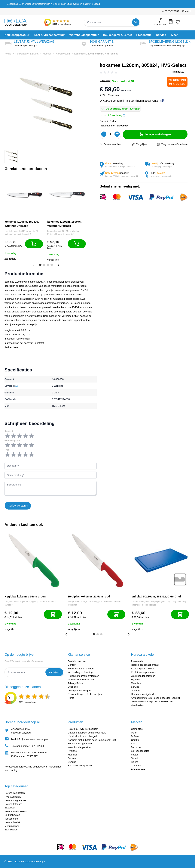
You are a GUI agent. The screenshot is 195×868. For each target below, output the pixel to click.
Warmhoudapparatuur (143, 676)
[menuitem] (17, 35)
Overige (135, 691)
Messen (47, 54)
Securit (135, 758)
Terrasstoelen (12, 819)
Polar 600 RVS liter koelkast (83, 729)
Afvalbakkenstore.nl (142, 698)
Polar (134, 733)
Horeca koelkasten (15, 793)
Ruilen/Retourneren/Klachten (83, 676)
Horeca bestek (12, 822)
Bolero (135, 762)
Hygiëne (136, 679)
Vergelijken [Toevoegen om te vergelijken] (139, 144)
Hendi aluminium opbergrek (83, 736)
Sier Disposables (140, 751)
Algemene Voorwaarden (81, 679)
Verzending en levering (80, 672)
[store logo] (19, 22)
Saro (134, 744)
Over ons (73, 687)
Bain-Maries (11, 830)
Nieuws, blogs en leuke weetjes (85, 694)
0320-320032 (38, 746)
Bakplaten (10, 808)
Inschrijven (54, 672)
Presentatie (137, 661)
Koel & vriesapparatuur (143, 672)
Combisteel (137, 729)
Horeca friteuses (13, 804)
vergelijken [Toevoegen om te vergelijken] (10, 258)
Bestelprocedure (77, 661)
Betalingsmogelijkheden (81, 669)
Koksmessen (63, 54)
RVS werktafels (13, 797)
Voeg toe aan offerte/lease (172, 144)
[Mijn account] (160, 22)
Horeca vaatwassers (16, 811)
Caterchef (136, 766)
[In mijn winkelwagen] (34, 244)
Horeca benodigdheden (144, 694)
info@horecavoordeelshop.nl (33, 739)
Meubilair (136, 683)
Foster (134, 755)
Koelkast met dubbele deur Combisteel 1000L (92, 740)
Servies (135, 687)
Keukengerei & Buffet (27, 54)
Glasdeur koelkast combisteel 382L (87, 733)
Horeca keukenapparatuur (145, 665)
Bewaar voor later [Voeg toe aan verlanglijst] (111, 144)
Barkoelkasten (12, 815)
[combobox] (112, 22)
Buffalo (135, 736)
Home (8, 54)
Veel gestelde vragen (79, 691)
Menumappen (12, 826)
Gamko (135, 740)
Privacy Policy (75, 683)
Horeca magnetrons (15, 800)
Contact (186, 11)
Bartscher (136, 747)
